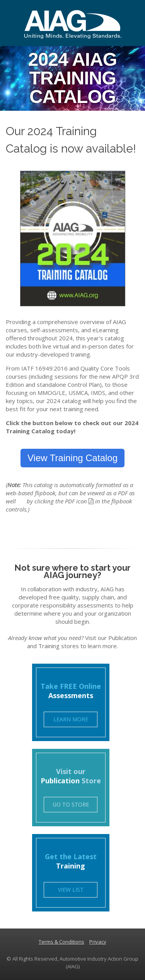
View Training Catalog (72, 458)
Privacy (98, 942)
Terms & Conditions (61, 942)
